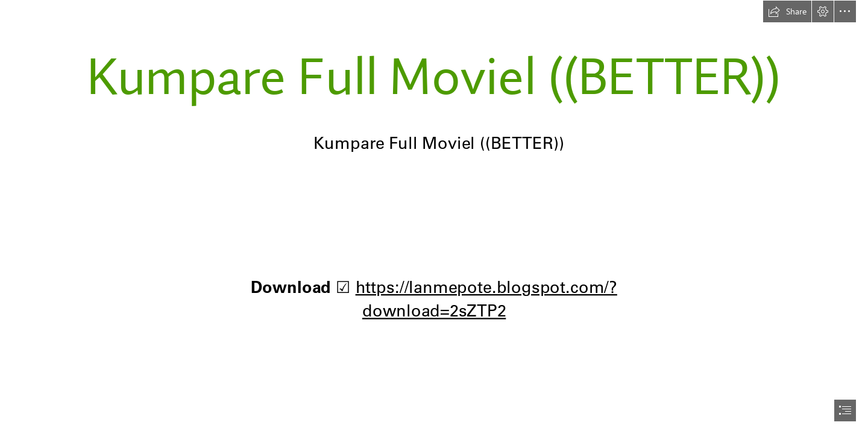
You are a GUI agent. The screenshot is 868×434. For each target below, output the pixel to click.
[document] (434, 217)
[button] (787, 11)
